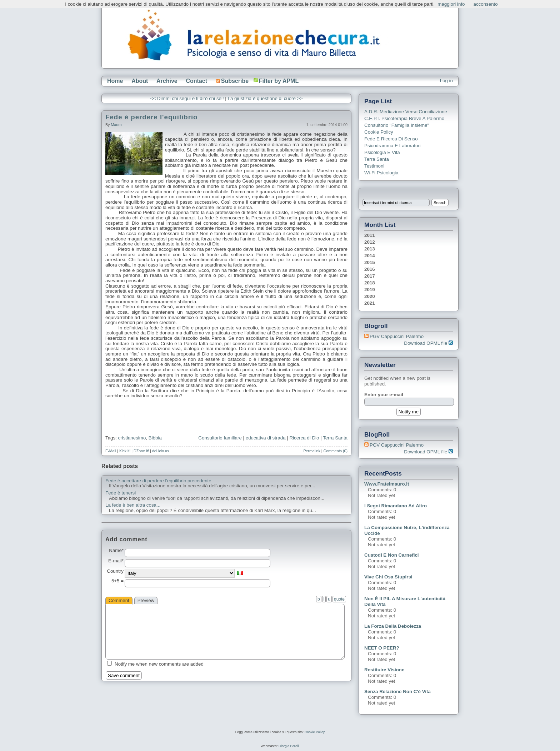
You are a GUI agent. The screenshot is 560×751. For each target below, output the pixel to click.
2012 (370, 242)
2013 (370, 249)
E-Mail (111, 451)
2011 (370, 235)
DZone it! (141, 451)
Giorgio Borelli (289, 746)
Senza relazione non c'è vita (397, 692)
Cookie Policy (379, 132)
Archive (167, 81)
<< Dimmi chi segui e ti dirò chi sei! (187, 98)
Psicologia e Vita (382, 152)
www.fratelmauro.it (387, 484)
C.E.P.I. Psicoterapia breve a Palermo (404, 118)
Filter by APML (279, 81)
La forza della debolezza (393, 626)
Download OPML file (428, 343)
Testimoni (374, 166)
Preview (146, 600)
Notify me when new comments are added (159, 664)
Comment (119, 600)
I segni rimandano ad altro (396, 506)
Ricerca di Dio (304, 438)
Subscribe (232, 81)
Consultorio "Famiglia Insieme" (397, 125)
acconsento (486, 4)
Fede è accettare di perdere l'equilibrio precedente (158, 481)
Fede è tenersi (121, 493)
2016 (370, 269)
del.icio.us (161, 451)
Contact (196, 81)
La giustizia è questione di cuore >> (265, 98)
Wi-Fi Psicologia (381, 173)
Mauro (116, 125)
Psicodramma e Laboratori (392, 146)
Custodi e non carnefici (392, 555)
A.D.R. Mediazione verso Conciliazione (406, 112)
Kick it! (125, 451)
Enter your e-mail (384, 395)
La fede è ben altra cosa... (133, 505)
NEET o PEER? (382, 648)
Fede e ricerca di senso (391, 139)
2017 (370, 276)
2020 (370, 296)
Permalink (312, 451)
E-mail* (116, 561)
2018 (370, 283)
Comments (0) (335, 451)
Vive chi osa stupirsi (388, 577)
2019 (370, 290)
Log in (446, 81)
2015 (370, 262)
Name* (116, 551)
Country (115, 571)
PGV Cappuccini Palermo (397, 336)
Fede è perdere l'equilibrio (151, 117)
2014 (370, 256)
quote (339, 599)
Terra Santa (335, 438)
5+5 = (117, 581)
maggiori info (451, 4)
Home (115, 81)
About (140, 81)
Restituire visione (384, 670)
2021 (370, 303)
